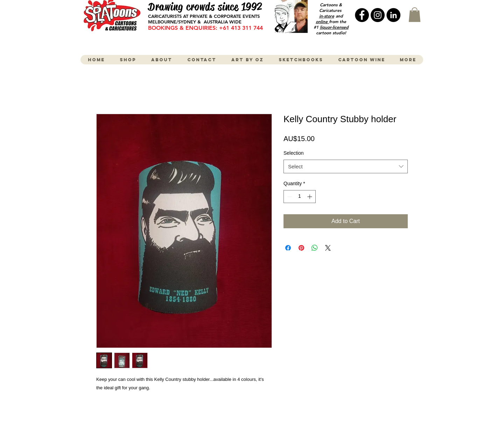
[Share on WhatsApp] (315, 248)
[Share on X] (328, 248)
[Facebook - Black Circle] (362, 15)
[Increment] (310, 197)
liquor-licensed (334, 27)
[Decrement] (289, 197)
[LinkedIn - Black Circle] (393, 15)
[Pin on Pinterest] (301, 248)
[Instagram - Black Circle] (378, 15)
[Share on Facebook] (288, 248)
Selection (294, 153)
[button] (415, 15)
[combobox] (346, 166)
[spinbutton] (300, 197)
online (322, 21)
